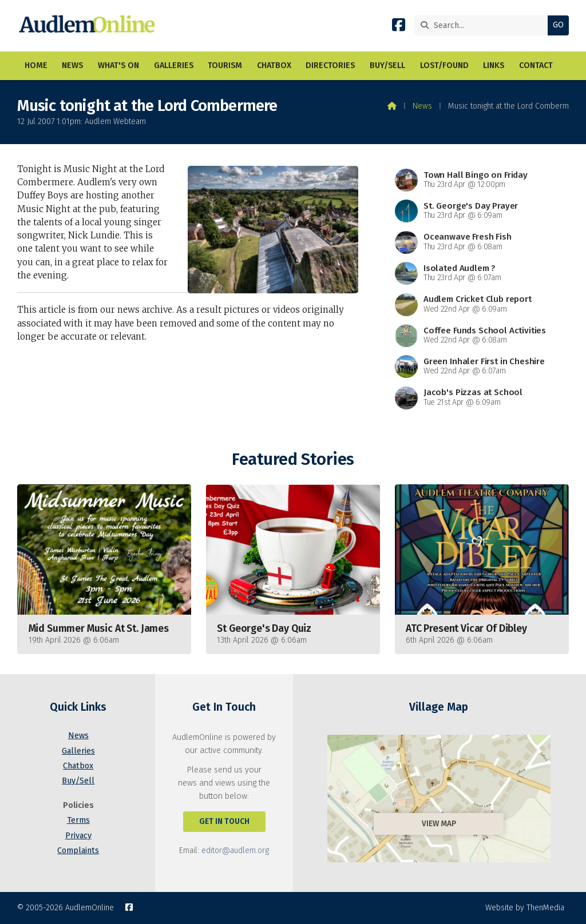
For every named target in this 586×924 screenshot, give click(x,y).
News (422, 106)
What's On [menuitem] (118, 65)
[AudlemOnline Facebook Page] (399, 27)
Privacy (78, 836)
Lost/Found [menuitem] (444, 65)
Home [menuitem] (36, 65)
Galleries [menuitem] (174, 65)
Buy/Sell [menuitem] (387, 65)
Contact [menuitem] (536, 65)
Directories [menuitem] (330, 65)
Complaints (78, 851)
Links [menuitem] (494, 65)
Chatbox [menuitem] (274, 65)
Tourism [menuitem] (225, 65)
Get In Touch (224, 821)
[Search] (484, 25)
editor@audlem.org (235, 851)
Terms (78, 820)
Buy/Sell (78, 781)
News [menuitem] (72, 65)
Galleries (78, 751)
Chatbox (78, 766)
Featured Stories (293, 459)
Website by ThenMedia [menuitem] (525, 908)
